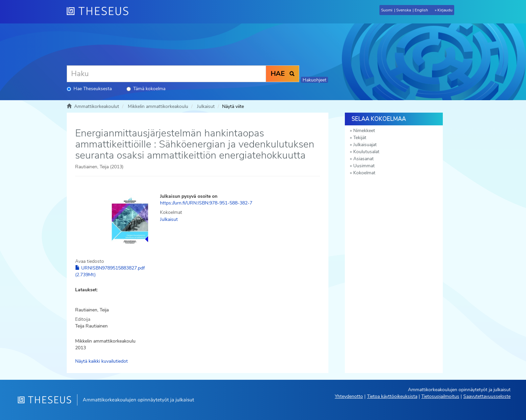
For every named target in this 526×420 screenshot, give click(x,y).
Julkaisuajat (365, 145)
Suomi (387, 10)
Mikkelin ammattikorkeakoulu (158, 106)
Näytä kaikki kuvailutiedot (101, 361)
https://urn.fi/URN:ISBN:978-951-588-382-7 (206, 203)
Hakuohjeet (314, 80)
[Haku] (166, 74)
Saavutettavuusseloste (487, 396)
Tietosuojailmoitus (440, 396)
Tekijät (360, 138)
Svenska (404, 10)
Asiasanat (363, 159)
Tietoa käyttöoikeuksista (392, 396)
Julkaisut (206, 106)
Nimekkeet (364, 131)
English (421, 10)
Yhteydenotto (349, 396)
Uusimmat (364, 166)
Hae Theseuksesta (89, 89)
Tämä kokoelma (146, 89)
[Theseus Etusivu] (100, 12)
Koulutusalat (366, 152)
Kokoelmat (364, 173)
